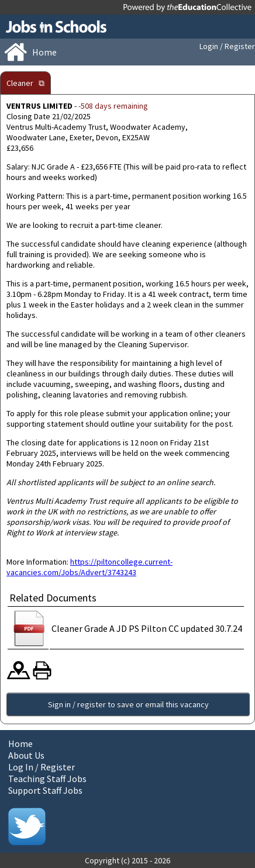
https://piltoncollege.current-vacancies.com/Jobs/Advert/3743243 (89, 567)
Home (20, 743)
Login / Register (227, 46)
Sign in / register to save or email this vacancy (128, 704)
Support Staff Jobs (45, 790)
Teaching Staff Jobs (47, 779)
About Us (26, 755)
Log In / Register (42, 767)
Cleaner (20, 83)
